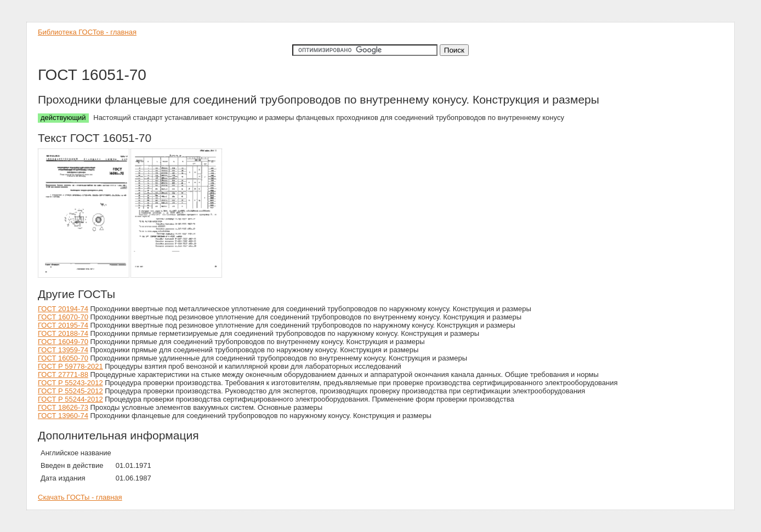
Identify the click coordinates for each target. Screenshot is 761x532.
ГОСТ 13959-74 (63, 350)
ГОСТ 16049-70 (63, 342)
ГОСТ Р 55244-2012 (70, 399)
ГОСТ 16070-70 (63, 317)
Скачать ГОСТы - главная (80, 497)
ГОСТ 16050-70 (63, 358)
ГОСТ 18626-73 (63, 407)
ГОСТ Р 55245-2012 (70, 391)
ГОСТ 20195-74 (63, 325)
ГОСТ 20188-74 (63, 333)
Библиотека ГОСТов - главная (87, 32)
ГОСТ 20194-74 (63, 309)
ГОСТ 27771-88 (63, 374)
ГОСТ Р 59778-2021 (70, 366)
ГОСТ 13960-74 (63, 416)
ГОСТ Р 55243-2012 (70, 383)
